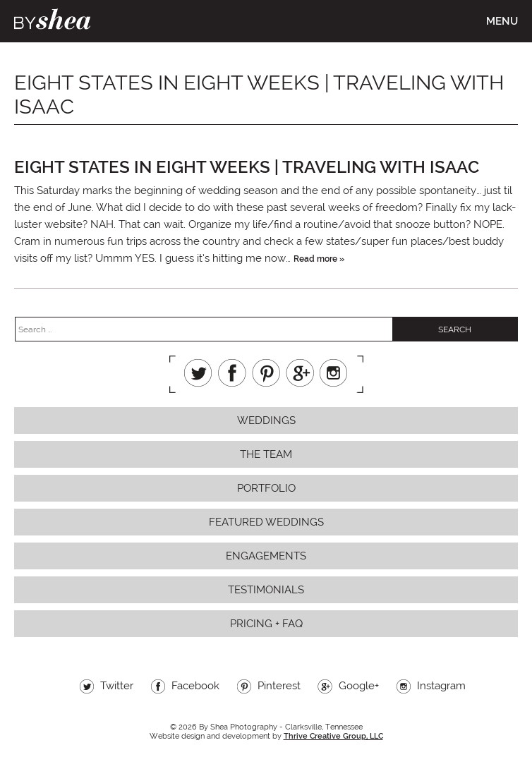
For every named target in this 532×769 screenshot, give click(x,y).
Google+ (300, 373)
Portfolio (266, 488)
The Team (266, 454)
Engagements (266, 556)
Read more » (319, 259)
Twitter (198, 373)
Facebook (232, 373)
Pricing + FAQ (266, 624)
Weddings (266, 420)
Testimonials (266, 590)
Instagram (334, 373)
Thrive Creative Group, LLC (333, 736)
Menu (502, 21)
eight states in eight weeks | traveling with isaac (247, 167)
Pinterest (266, 373)
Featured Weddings (266, 522)
